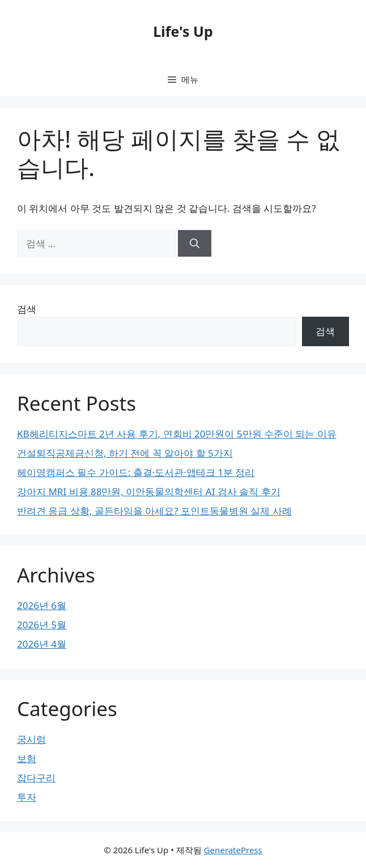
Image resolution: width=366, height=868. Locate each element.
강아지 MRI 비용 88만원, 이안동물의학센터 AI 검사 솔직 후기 (149, 492)
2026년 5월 (42, 625)
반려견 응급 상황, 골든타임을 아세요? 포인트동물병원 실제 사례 (154, 511)
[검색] (195, 244)
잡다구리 (36, 778)
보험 (27, 758)
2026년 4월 (42, 644)
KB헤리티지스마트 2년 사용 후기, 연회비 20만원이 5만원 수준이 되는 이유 (177, 434)
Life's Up (183, 31)
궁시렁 (31, 739)
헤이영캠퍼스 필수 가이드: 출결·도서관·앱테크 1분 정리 (136, 472)
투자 (27, 797)
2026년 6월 (42, 605)
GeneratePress (233, 850)
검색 (27, 309)
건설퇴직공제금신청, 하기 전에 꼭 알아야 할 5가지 (125, 453)
